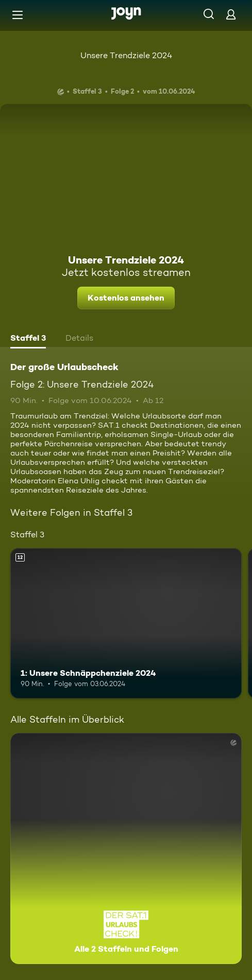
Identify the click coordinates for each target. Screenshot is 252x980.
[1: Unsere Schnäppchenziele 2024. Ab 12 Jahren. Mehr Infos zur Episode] (126, 623)
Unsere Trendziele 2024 (126, 55)
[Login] (231, 14)
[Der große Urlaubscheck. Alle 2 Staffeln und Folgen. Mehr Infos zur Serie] (126, 848)
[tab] (28, 339)
